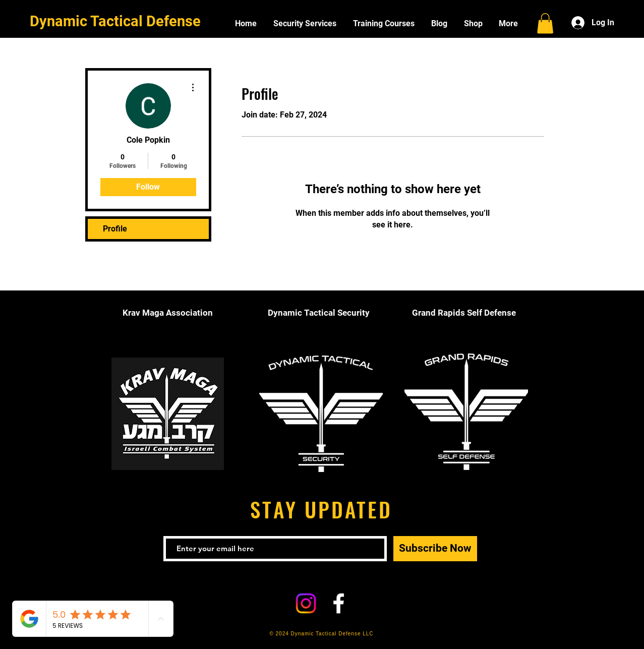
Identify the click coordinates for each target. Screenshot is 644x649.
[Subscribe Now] (435, 549)
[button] (545, 23)
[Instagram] (306, 603)
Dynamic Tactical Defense (115, 21)
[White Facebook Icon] (339, 603)
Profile (115, 229)
